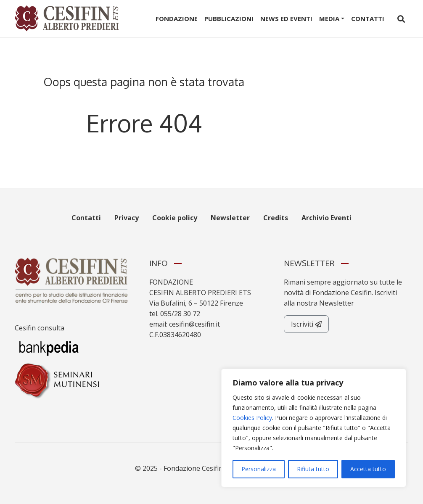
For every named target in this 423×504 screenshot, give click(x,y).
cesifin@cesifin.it (194, 324)
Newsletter (230, 218)
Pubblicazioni (229, 18)
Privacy (127, 218)
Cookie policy (175, 218)
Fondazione (177, 18)
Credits (276, 218)
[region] (314, 428)
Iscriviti (306, 324)
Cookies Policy (252, 418)
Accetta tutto (368, 469)
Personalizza (259, 469)
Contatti (368, 18)
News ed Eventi (286, 18)
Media (329, 18)
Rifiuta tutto (313, 469)
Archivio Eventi (327, 218)
